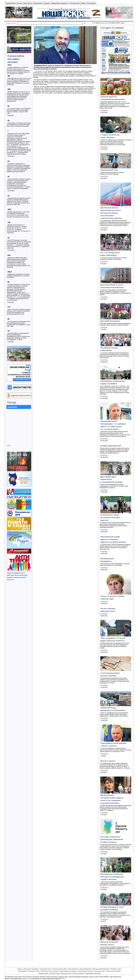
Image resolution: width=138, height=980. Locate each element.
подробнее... (104, 110)
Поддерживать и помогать (68, 971)
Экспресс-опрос (66, 973)
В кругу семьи (54, 971)
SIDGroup (26, 979)
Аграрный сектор (46, 969)
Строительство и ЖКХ (59, 969)
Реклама (47, 3)
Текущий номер (11, 3)
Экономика (35, 969)
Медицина (31, 971)
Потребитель (82, 971)
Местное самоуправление (101, 969)
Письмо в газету (100, 971)
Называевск (12, 407)
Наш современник (85, 969)
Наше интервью (73, 969)
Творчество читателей (113, 971)
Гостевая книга (75, 3)
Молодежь (45, 971)
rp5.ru (9, 445)
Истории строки (55, 973)
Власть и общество (24, 969)
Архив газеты (28, 3)
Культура (90, 971)
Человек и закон (116, 969)
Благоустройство (78, 973)
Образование (23, 971)
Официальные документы (60, 3)
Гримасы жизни (43, 973)
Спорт (38, 971)
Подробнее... (105, 718)
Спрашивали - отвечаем (93, 973)
